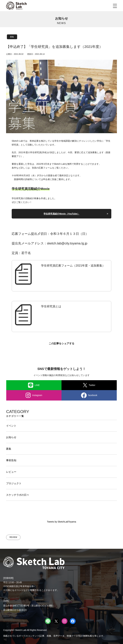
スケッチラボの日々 (18, 495)
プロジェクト (14, 483)
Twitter (89, 385)
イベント (11, 426)
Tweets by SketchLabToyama (61, 522)
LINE (34, 385)
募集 (12, 37)
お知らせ (11, 437)
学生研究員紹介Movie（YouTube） (61, 214)
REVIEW (13, 537)
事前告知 (11, 460)
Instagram (34, 395)
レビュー (11, 472)
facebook (89, 395)
